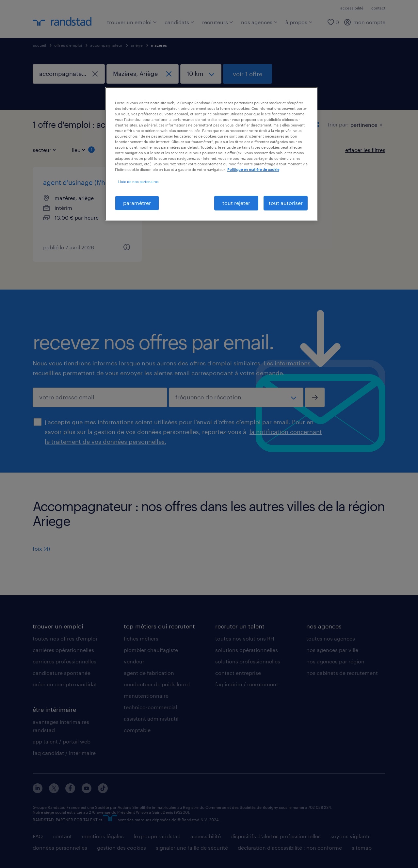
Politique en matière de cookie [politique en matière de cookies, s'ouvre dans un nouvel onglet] (253, 169)
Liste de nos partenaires (138, 182)
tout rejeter (236, 203)
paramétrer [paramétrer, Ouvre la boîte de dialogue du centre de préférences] (137, 203)
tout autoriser (286, 203)
